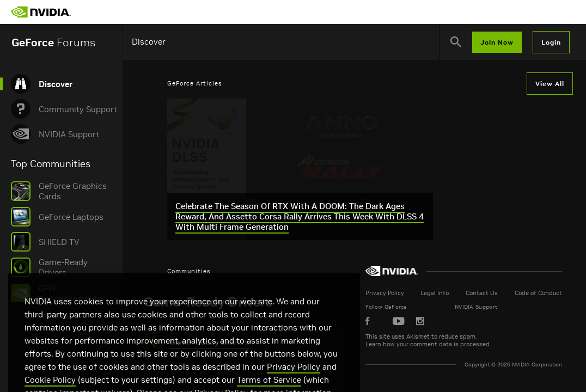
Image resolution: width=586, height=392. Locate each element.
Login (551, 42)
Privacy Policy (426, 293)
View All (550, 84)
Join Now (497, 42)
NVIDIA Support (505, 307)
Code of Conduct (542, 293)
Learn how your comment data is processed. (469, 344)
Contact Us (498, 293)
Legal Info (463, 293)
